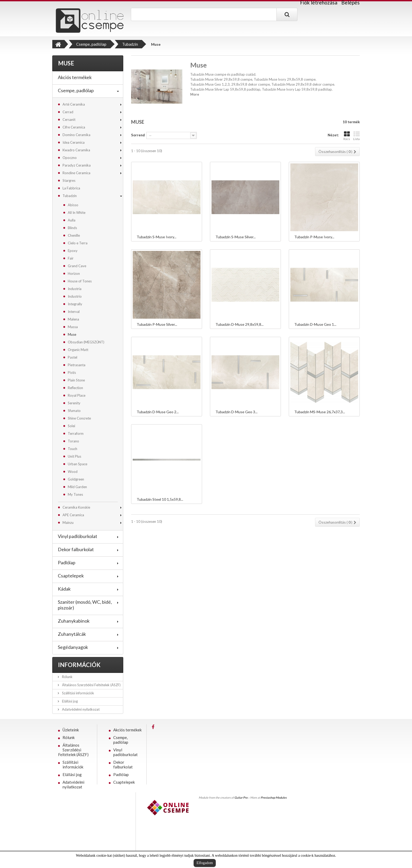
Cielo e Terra (78, 243)
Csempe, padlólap (76, 90)
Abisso (73, 205)
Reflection (75, 388)
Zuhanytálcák (72, 634)
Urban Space (78, 464)
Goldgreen (76, 479)
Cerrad (68, 112)
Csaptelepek (71, 576)
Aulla (72, 220)
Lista (356, 136)
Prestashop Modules (274, 797)
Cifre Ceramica (74, 127)
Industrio (75, 296)
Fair (71, 258)
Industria (75, 289)
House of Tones (80, 281)
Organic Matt (78, 350)
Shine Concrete (79, 418)
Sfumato (74, 411)
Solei (71, 426)
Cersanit (69, 120)
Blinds (72, 228)
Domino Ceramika (76, 135)
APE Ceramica (73, 515)
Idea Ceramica (74, 142)
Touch (73, 449)
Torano (73, 441)
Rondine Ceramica (76, 173)
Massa (73, 327)
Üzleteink (71, 730)
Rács (347, 136)
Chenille (74, 235)
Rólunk (67, 677)
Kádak (64, 589)
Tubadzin (70, 196)
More (195, 94)
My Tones (75, 494)
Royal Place (77, 395)
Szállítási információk (78, 693)
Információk (79, 665)
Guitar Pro (241, 797)
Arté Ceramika (74, 104)
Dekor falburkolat (76, 549)
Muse (72, 334)
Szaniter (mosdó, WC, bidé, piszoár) (85, 605)
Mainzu (68, 523)
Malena (73, 319)
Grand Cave (77, 266)
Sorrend (138, 135)
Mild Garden (77, 487)
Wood (73, 472)
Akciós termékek (75, 77)
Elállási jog (69, 701)
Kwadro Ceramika (76, 150)
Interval (74, 312)
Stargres (69, 180)
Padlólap (67, 562)
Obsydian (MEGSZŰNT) (86, 342)
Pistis (72, 373)
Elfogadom (205, 863)
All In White (77, 213)
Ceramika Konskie (76, 507)
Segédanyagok (73, 647)
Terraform (76, 433)
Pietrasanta (77, 365)
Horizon (74, 273)
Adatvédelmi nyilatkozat (80, 709)
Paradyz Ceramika (77, 165)
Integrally (75, 304)
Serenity (74, 403)
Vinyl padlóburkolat (78, 536)
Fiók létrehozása (319, 3)
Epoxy (73, 251)
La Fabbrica (71, 188)
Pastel (73, 357)
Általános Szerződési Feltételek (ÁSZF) (91, 685)
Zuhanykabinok (74, 621)
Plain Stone (76, 380)
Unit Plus (74, 456)
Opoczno (70, 158)
